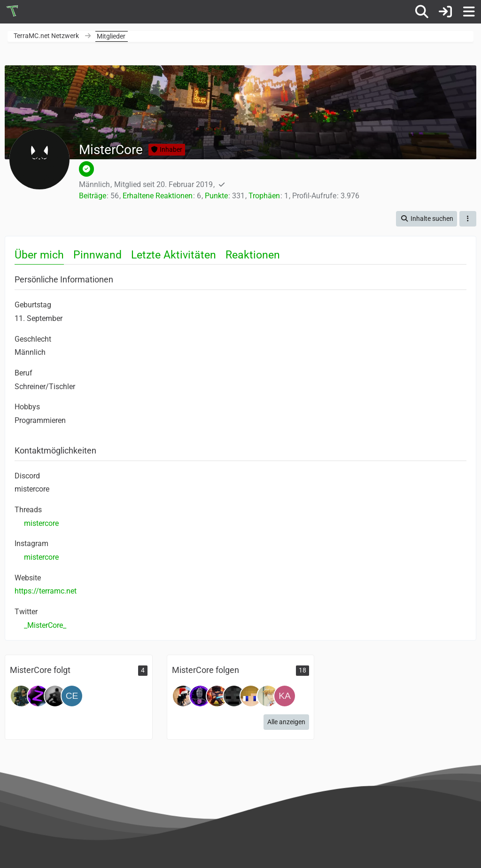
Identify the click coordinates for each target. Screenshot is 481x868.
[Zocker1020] (38, 696)
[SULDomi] (200, 696)
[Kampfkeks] (285, 696)
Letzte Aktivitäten (174, 255)
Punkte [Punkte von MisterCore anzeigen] (216, 196)
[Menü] (469, 12)
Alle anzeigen (286, 722)
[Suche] (422, 12)
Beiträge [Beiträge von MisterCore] (93, 196)
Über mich (39, 255)
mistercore (41, 523)
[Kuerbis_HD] (234, 696)
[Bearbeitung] (217, 696)
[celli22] (72, 696)
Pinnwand (97, 255)
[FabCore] (55, 696)
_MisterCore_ (45, 625)
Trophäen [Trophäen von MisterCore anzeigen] (264, 196)
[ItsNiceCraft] (251, 696)
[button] (427, 219)
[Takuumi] (268, 696)
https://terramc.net (46, 591)
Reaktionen (253, 255)
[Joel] (21, 696)
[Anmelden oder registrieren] (445, 12)
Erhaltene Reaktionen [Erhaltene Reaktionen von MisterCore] (158, 196)
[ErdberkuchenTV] (183, 696)
